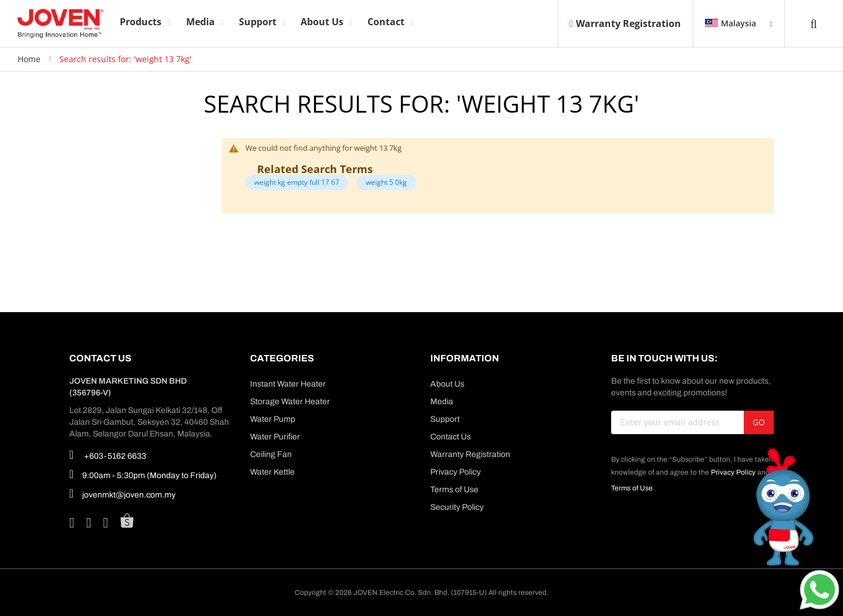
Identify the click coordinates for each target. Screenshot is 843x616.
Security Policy (457, 507)
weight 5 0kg (386, 182)
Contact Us (451, 437)
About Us (447, 384)
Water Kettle (272, 472)
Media (442, 402)
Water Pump (273, 419)
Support (445, 419)
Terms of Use (454, 490)
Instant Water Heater (288, 384)
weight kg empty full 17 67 (297, 182)
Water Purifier (275, 437)
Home (30, 59)
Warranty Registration (625, 23)
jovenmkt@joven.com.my (122, 493)
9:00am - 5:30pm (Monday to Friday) (143, 474)
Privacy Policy (456, 472)
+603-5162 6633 (108, 455)
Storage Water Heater (290, 402)
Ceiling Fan (271, 454)
